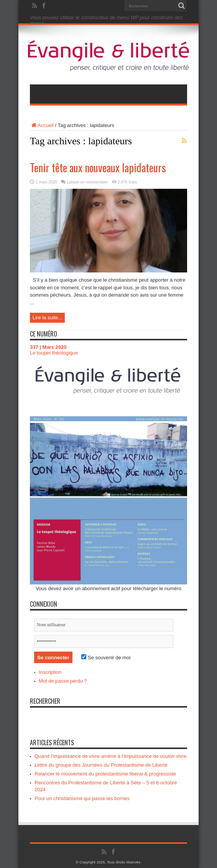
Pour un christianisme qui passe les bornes (82, 798)
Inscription (50, 672)
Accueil (42, 125)
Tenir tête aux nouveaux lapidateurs (98, 167)
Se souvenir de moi (106, 658)
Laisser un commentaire (87, 182)
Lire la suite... (47, 318)
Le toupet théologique (54, 353)
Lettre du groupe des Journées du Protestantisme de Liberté (101, 765)
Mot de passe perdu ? (63, 681)
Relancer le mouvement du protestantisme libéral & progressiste (105, 774)
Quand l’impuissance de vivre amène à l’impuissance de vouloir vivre (111, 756)
